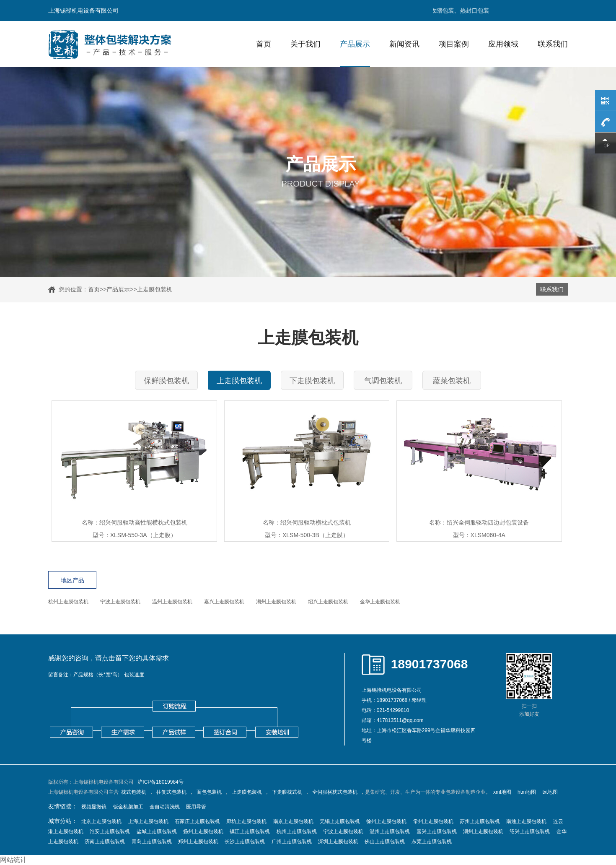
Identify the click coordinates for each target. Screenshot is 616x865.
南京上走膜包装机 (293, 821)
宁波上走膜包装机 (120, 602)
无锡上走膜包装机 (340, 821)
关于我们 (305, 44)
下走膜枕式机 (287, 792)
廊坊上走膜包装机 (246, 821)
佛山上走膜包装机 (385, 842)
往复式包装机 (171, 792)
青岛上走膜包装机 (152, 842)
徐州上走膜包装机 (386, 821)
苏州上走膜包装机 (480, 821)
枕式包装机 (134, 792)
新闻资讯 (404, 44)
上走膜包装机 (155, 289)
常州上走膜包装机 (433, 821)
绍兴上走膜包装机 (328, 602)
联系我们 (553, 44)
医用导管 (196, 807)
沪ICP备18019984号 (160, 782)
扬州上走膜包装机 (203, 831)
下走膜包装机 (312, 381)
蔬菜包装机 (452, 381)
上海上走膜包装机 (148, 821)
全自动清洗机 (165, 807)
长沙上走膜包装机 (245, 842)
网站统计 (13, 860)
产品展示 (355, 44)
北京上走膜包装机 (101, 821)
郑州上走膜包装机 (198, 842)
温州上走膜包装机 (172, 602)
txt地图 (550, 792)
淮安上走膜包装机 (110, 831)
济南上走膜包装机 (105, 842)
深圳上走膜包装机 (338, 842)
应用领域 (503, 44)
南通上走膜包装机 (526, 821)
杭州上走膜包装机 (68, 602)
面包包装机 (209, 792)
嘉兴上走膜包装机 (224, 602)
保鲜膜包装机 (166, 381)
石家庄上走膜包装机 (197, 821)
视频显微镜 (94, 807)
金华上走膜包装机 (380, 602)
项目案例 (454, 44)
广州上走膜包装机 (292, 842)
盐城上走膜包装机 (157, 831)
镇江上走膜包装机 (250, 831)
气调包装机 (383, 381)
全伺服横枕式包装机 (335, 792)
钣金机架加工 (128, 807)
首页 (264, 44)
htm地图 (527, 792)
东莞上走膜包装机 (432, 842)
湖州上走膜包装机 (276, 602)
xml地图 (502, 792)
